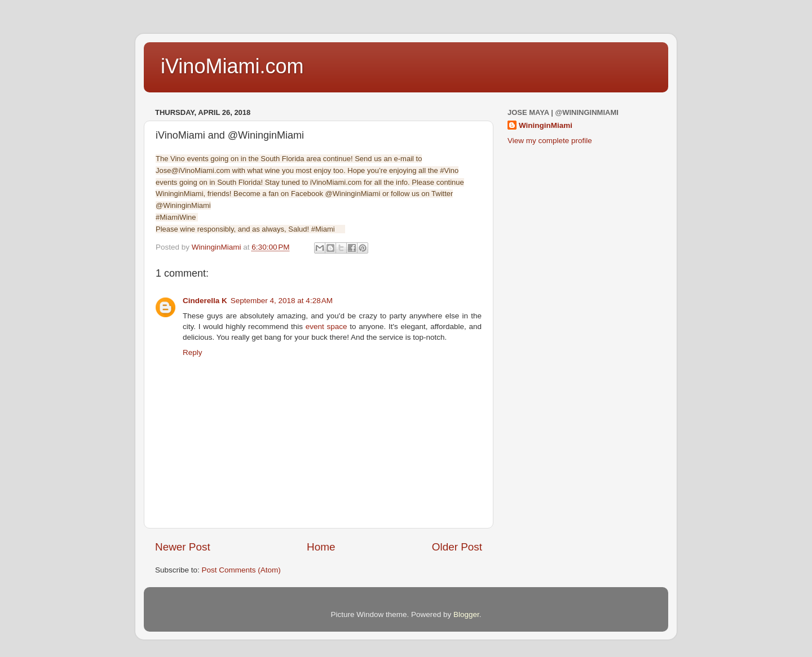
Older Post (457, 547)
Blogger (466, 614)
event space (326, 327)
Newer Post (183, 547)
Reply (193, 352)
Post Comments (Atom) (241, 570)
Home (321, 547)
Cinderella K (205, 301)
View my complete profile (550, 141)
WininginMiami (546, 125)
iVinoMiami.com (232, 66)
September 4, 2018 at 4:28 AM (282, 301)
